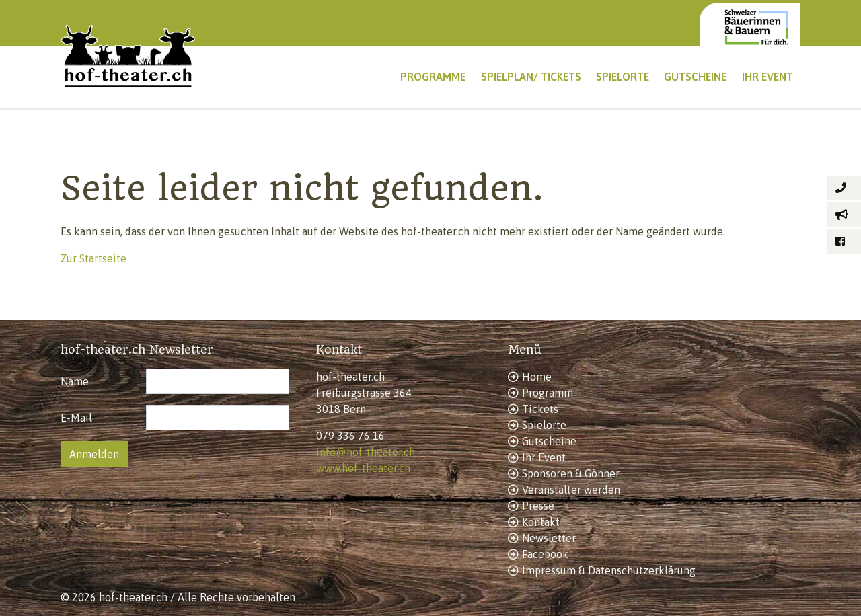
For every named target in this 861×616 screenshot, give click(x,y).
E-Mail (76, 418)
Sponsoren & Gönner (571, 473)
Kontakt (541, 522)
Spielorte (544, 425)
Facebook (545, 554)
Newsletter (549, 538)
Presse (538, 506)
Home (537, 377)
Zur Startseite (93, 258)
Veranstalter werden (571, 490)
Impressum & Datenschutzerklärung (609, 570)
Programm (548, 393)
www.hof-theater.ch (363, 468)
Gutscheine (549, 441)
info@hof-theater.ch (366, 452)
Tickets (540, 409)
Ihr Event (544, 457)
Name (75, 381)
